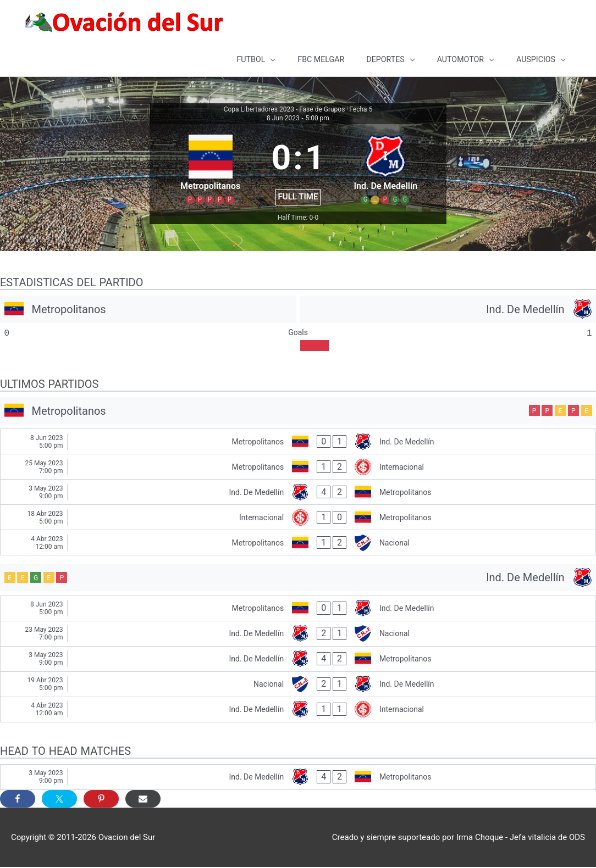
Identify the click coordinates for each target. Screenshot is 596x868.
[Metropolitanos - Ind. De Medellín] (298, 443)
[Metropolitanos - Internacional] (298, 468)
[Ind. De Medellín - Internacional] (298, 710)
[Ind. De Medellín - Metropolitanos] (298, 493)
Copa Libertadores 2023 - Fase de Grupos (285, 110)
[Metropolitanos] (148, 310)
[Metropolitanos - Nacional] (298, 544)
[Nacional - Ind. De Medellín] (298, 685)
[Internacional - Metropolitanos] (298, 518)
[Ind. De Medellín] (448, 310)
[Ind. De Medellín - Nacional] (298, 634)
